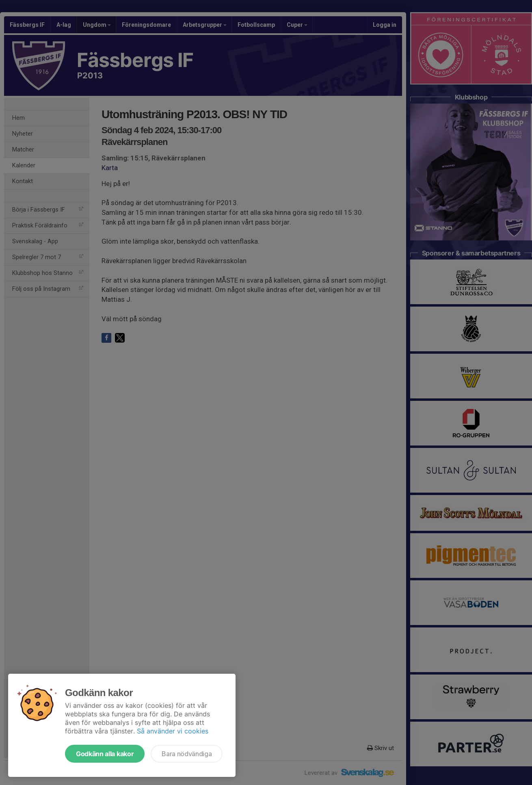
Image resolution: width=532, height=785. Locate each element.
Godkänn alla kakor (105, 754)
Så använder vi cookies (173, 731)
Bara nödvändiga (187, 754)
